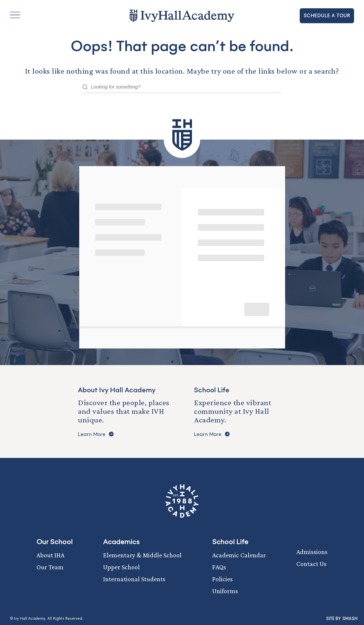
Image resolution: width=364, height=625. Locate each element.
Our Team (50, 567)
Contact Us (311, 564)
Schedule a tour (327, 16)
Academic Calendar (239, 555)
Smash (350, 619)
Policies (222, 579)
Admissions (312, 552)
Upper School (121, 567)
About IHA (50, 555)
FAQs (219, 567)
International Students (134, 579)
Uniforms (225, 591)
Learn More (96, 435)
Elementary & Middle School (142, 555)
